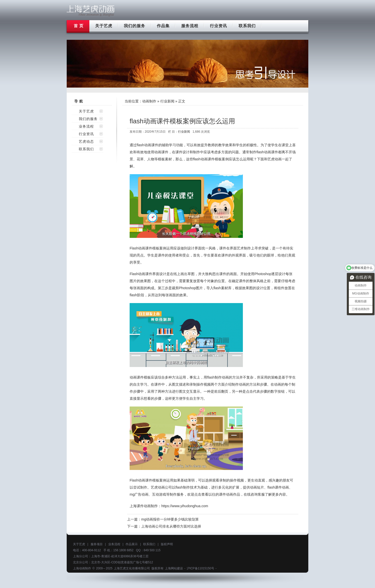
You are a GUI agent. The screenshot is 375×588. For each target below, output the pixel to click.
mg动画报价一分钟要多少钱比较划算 (170, 519)
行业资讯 (218, 26)
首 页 (79, 26)
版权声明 (167, 544)
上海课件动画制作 (144, 506)
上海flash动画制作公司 (91, 11)
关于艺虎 (104, 26)
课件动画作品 (230, 494)
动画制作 (149, 101)
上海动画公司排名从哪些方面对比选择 (171, 526)
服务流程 (190, 26)
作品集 (163, 26)
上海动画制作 (82, 568)
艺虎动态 (86, 141)
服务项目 (97, 544)
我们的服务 (135, 26)
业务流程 (86, 126)
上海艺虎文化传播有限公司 (132, 568)
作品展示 (132, 544)
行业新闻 (167, 101)
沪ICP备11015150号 (200, 568)
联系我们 (247, 26)
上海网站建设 (174, 568)
